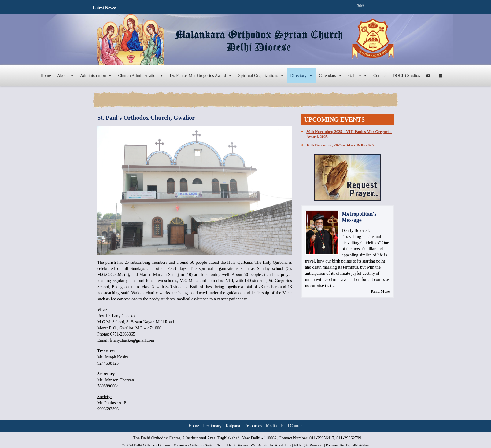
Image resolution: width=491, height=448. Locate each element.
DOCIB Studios (406, 76)
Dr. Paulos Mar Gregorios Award (201, 76)
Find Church (292, 426)
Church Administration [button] (141, 76)
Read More (380, 291)
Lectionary (212, 426)
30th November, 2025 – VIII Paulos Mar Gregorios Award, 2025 (349, 134)
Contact (380, 76)
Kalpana (233, 426)
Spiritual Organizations (261, 76)
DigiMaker (357, 445)
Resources (253, 426)
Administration (96, 76)
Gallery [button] (358, 76)
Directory (301, 76)
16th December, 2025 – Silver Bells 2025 (340, 145)
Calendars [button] (330, 76)
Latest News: (104, 8)
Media (271, 426)
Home (46, 76)
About (66, 76)
